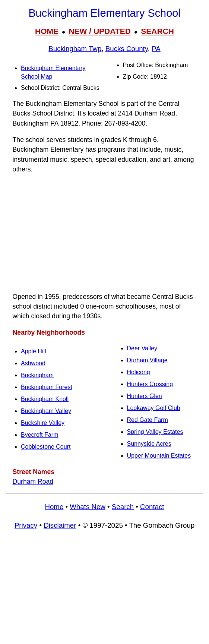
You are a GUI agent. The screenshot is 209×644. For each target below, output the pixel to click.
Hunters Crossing (150, 384)
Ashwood (33, 363)
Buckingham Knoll (45, 399)
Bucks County (127, 49)
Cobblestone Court (46, 447)
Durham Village (147, 360)
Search (123, 507)
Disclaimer (60, 525)
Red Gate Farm (148, 420)
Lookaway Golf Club (154, 408)
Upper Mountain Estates (159, 456)
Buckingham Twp (75, 49)
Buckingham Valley (46, 411)
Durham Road (33, 482)
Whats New (88, 507)
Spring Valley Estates (155, 432)
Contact (152, 507)
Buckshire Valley (43, 423)
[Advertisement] (104, 233)
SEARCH (157, 31)
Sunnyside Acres (149, 444)
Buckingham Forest (47, 387)
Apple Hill (34, 351)
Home (54, 507)
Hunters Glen (145, 396)
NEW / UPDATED (99, 31)
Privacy (26, 525)
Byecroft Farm (39, 435)
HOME (47, 31)
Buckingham (37, 375)
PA (156, 49)
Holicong (139, 372)
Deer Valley (142, 348)
